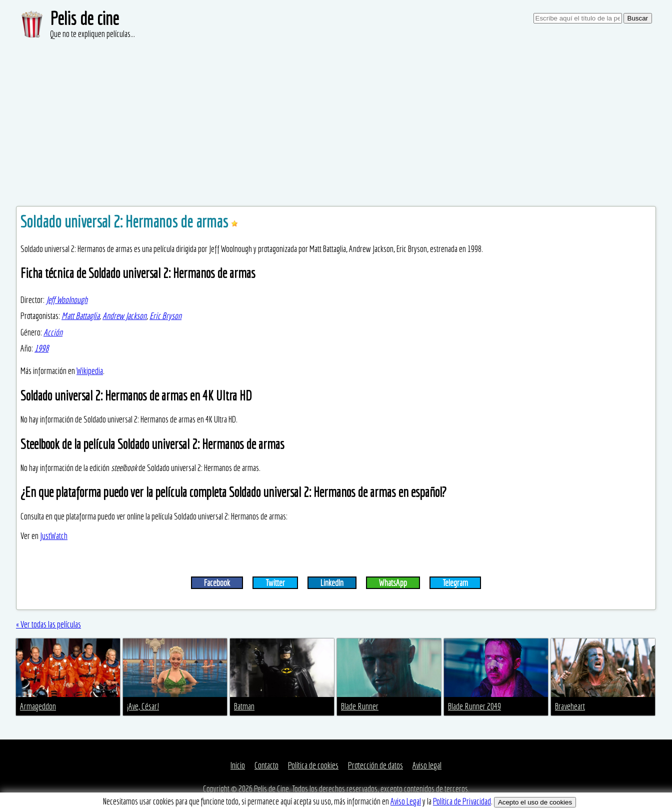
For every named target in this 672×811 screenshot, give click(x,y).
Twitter (275, 583)
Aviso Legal (406, 801)
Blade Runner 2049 (474, 706)
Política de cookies (313, 765)
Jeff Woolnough (67, 300)
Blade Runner (360, 706)
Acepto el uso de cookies (535, 802)
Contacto (266, 765)
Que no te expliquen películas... (92, 34)
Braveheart (570, 706)
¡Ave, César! (143, 706)
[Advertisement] (336, 115)
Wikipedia (90, 371)
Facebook (217, 583)
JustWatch (54, 536)
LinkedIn (332, 583)
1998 (41, 348)
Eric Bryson (165, 316)
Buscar (638, 18)
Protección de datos (375, 765)
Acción (53, 332)
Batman (244, 706)
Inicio (238, 765)
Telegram (455, 583)
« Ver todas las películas (48, 624)
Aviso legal (427, 765)
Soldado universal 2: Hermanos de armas (126, 221)
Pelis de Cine (271, 789)
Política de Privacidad (462, 801)
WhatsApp (393, 583)
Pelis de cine (84, 18)
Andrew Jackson (124, 316)
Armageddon (38, 706)
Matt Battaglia (80, 316)
